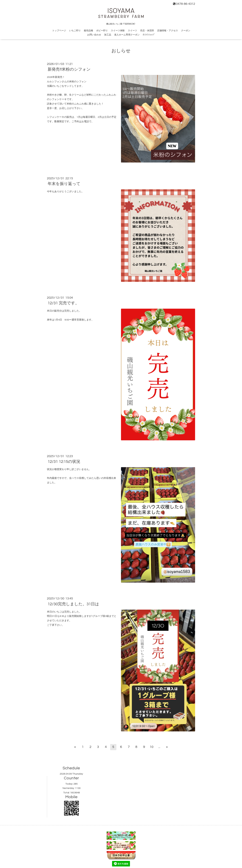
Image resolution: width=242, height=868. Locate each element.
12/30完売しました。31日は (73, 604)
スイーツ (132, 31)
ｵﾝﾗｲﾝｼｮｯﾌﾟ (149, 35)
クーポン (186, 31)
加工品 (108, 35)
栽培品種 (88, 31)
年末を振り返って (64, 184)
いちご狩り (75, 31)
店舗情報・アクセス (168, 31)
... (159, 747)
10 (152, 747)
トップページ (59, 31)
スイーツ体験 (118, 31)
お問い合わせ (94, 35)
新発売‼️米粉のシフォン (69, 69)
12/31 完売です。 (63, 303)
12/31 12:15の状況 (64, 462)
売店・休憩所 (147, 31)
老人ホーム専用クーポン (127, 35)
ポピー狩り (102, 31)
